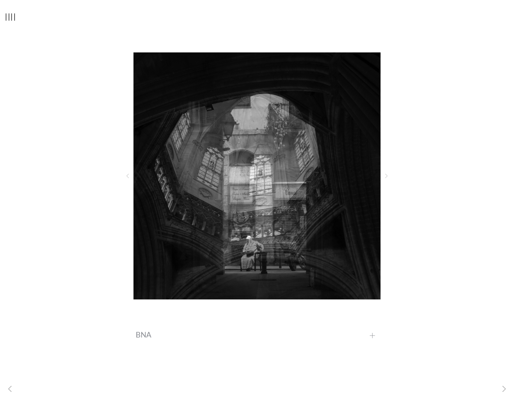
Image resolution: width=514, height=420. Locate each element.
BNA (144, 338)
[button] (128, 176)
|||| (11, 16)
